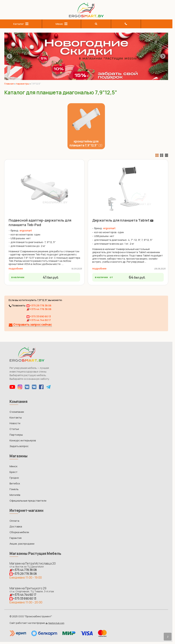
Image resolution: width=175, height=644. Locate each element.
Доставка (16, 526)
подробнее (16, 268)
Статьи (14, 429)
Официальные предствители (28, 501)
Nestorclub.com (56, 623)
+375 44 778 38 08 (39, 309)
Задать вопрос (19, 446)
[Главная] (86, 16)
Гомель (14, 489)
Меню (62, 24)
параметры (22, 84)
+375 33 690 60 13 (39, 316)
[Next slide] (163, 56)
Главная (9, 84)
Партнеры (16, 435)
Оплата (14, 521)
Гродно (14, 478)
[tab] (85, 76)
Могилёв (15, 495)
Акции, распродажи (22, 544)
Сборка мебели (19, 532)
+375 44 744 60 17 (39, 320)
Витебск (15, 483)
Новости (15, 423)
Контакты (16, 418)
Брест (14, 472)
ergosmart (26, 230)
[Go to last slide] (10, 56)
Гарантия (16, 538)
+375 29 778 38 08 (39, 305)
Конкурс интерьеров (23, 440)
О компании (17, 412)
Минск (13, 466)
